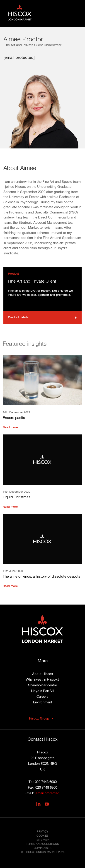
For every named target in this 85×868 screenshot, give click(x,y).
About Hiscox (43, 674)
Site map (43, 840)
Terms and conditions (42, 844)
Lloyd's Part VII (43, 691)
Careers (42, 697)
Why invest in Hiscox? (43, 680)
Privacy (42, 832)
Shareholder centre (42, 685)
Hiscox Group (39, 719)
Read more (10, 428)
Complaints (43, 848)
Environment (43, 702)
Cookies (42, 836)
